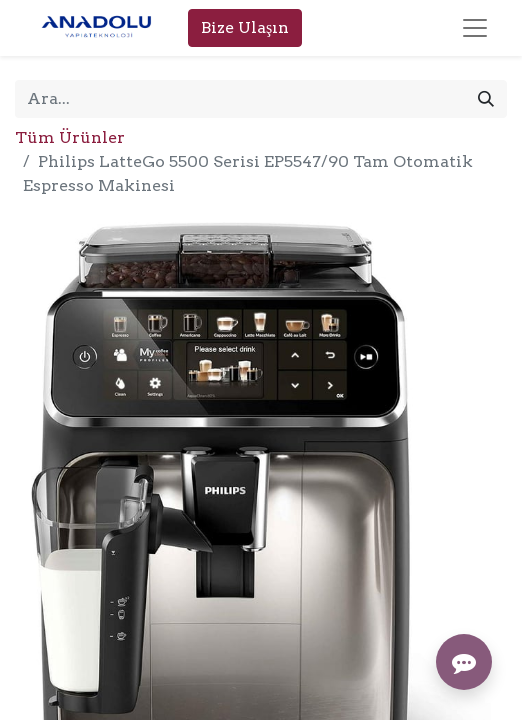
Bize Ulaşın (245, 27)
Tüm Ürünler (70, 137)
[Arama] (486, 99)
